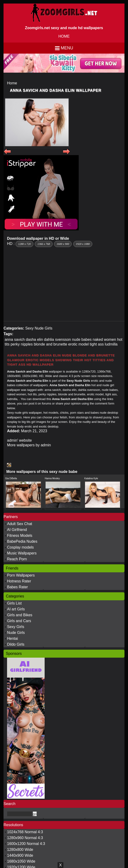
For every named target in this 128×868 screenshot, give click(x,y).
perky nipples (22, 344)
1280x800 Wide (20, 850)
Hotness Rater (19, 581)
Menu (67, 48)
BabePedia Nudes (22, 541)
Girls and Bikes (20, 615)
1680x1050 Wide (21, 861)
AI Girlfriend (17, 530)
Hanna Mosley (52, 478)
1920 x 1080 (83, 244)
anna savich (15, 340)
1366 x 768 (44, 244)
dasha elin (34, 340)
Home (12, 83)
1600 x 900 (63, 244)
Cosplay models (20, 547)
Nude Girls (16, 633)
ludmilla (111, 344)
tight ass (97, 344)
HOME (64, 36)
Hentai (12, 638)
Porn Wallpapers (21, 575)
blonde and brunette (50, 344)
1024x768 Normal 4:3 (25, 832)
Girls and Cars (19, 621)
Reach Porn (17, 559)
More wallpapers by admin (29, 445)
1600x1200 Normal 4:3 (26, 844)
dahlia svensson (57, 340)
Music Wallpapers (22, 553)
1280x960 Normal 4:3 (25, 838)
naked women (105, 340)
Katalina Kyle (91, 478)
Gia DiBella (11, 478)
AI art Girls (16, 609)
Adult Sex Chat (20, 524)
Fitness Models (20, 536)
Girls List (14, 603)
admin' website (19, 440)
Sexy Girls (16, 627)
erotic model (78, 344)
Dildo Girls (16, 644)
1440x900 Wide (20, 855)
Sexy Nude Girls (39, 328)
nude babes (82, 340)
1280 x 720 (24, 244)
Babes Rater (17, 587)
